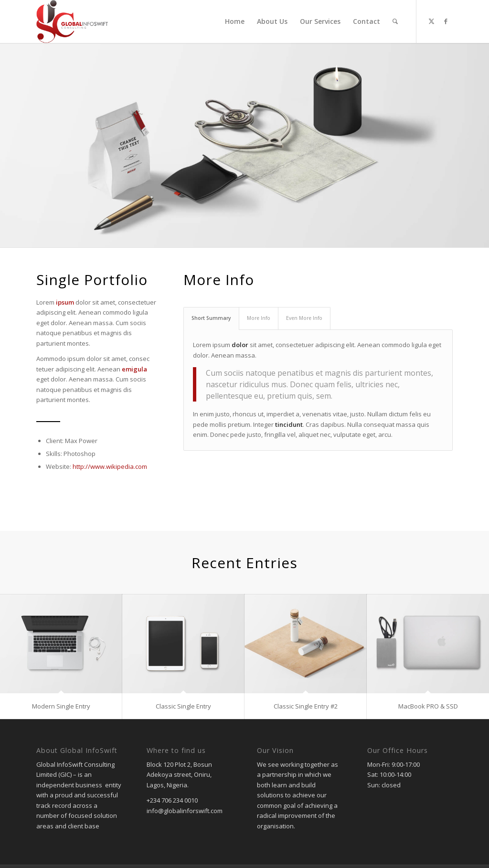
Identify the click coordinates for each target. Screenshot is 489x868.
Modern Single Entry (61, 706)
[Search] (395, 21)
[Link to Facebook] (446, 21)
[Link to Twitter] (431, 21)
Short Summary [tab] (211, 318)
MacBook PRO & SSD (428, 706)
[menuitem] (235, 21)
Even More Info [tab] (304, 318)
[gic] (72, 21)
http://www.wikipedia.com (110, 466)
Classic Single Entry (183, 706)
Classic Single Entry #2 (306, 706)
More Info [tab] (259, 318)
